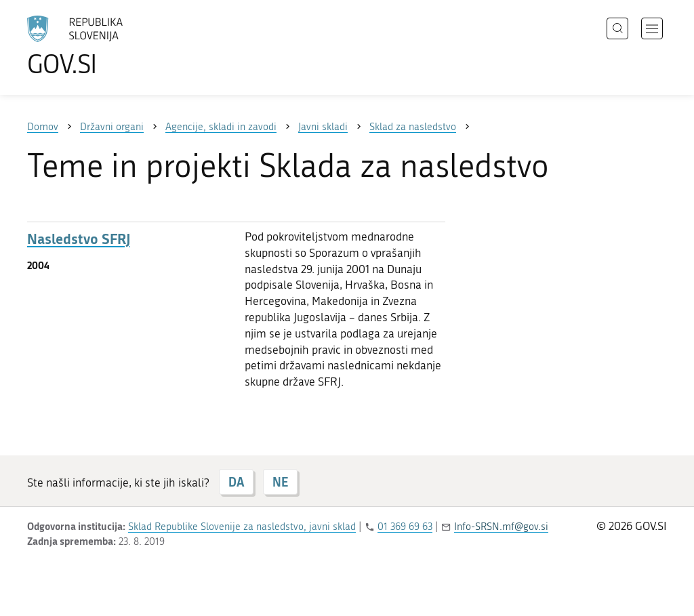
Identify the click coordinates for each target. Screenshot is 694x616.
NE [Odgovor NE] (280, 482)
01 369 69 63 (405, 527)
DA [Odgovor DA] (236, 482)
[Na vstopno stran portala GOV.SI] (113, 46)
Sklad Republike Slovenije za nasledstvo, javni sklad (242, 527)
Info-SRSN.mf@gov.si (501, 527)
